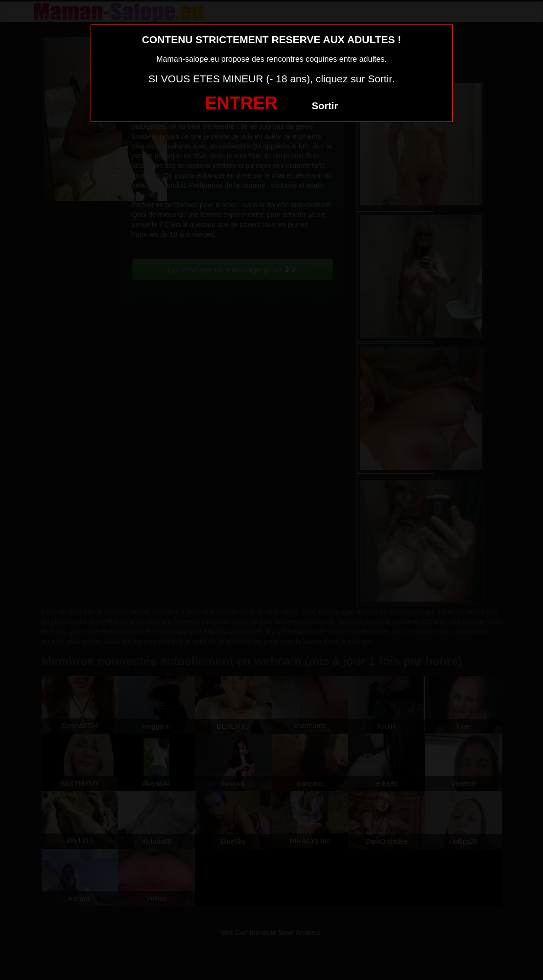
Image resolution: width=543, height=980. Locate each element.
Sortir (325, 106)
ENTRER (241, 103)
